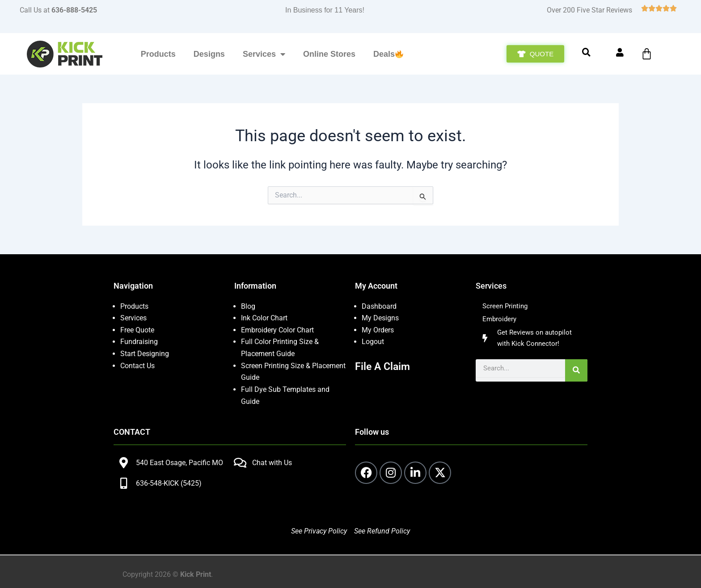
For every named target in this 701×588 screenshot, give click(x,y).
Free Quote (137, 330)
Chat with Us (272, 462)
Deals (388, 54)
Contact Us (137, 365)
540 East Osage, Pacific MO (179, 462)
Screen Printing (506, 306)
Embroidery (500, 320)
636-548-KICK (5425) (169, 482)
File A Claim (384, 366)
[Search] (576, 373)
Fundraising (139, 342)
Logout (373, 342)
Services (264, 54)
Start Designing (145, 353)
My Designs (380, 318)
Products (158, 54)
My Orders (378, 330)
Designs (209, 54)
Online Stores (329, 54)
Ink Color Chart (264, 318)
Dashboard (379, 306)
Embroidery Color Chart (278, 330)
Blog (248, 306)
